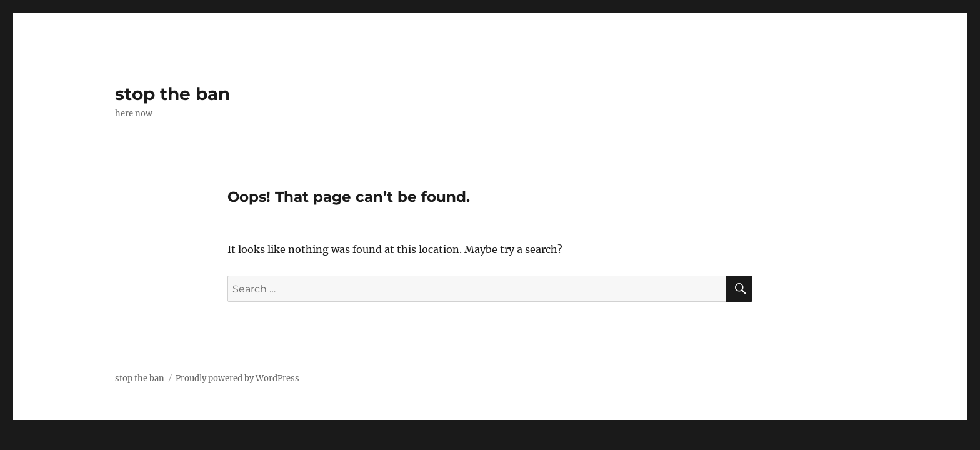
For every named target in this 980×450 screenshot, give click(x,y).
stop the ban (172, 94)
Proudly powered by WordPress (237, 378)
